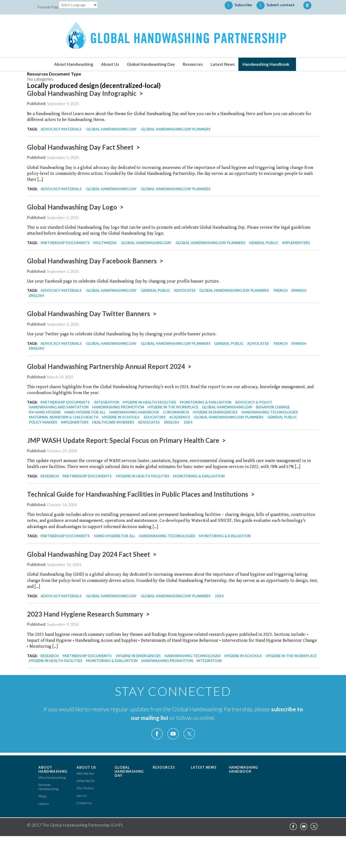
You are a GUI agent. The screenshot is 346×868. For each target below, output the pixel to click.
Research (50, 476)
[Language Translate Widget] (78, 5)
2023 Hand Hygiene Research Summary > (88, 614)
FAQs (43, 796)
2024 (188, 422)
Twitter (189, 734)
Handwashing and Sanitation (59, 407)
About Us (110, 64)
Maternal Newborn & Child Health (64, 417)
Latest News (223, 64)
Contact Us (84, 803)
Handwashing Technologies (270, 412)
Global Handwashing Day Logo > (75, 207)
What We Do (86, 781)
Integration (107, 402)
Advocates (185, 290)
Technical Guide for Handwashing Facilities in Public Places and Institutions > (141, 494)
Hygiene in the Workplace (173, 407)
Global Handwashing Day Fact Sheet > (84, 147)
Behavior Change (273, 407)
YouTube (173, 734)
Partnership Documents (65, 243)
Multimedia (105, 243)
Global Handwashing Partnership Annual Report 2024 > (109, 366)
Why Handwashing (52, 777)
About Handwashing (74, 64)
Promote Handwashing (48, 787)
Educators (155, 417)
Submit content (276, 5)
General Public (264, 243)
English (36, 296)
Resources (193, 64)
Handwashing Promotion (118, 407)
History (44, 804)
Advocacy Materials (61, 129)
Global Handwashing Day (151, 64)
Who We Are (85, 773)
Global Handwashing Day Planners (176, 129)
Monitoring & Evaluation (206, 402)
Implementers (296, 243)
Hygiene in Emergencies (215, 412)
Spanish (299, 290)
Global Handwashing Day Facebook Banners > (95, 261)
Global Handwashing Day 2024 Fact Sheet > (92, 554)
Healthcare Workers (113, 422)
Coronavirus (176, 412)
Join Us (82, 796)
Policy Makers (43, 422)
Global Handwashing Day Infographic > (85, 93)
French (281, 290)
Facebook (157, 734)
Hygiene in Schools (121, 417)
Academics (180, 417)
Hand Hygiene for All (85, 412)
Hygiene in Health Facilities (149, 402)
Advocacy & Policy (253, 402)
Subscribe (238, 5)
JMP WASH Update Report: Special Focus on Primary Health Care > (126, 440)
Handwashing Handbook (266, 64)
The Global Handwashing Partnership (173, 36)
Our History (85, 788)
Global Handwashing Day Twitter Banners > (92, 314)
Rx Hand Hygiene (45, 412)
